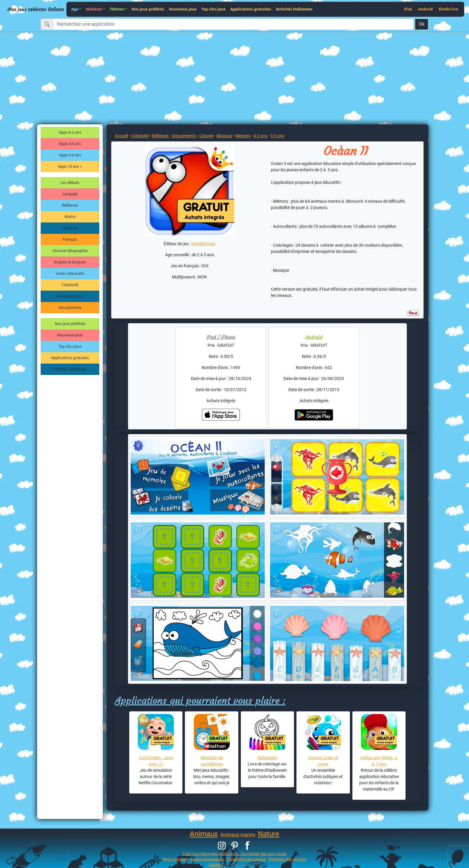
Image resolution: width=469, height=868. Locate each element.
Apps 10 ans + (70, 166)
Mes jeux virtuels (274, 854)
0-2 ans (261, 136)
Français (70, 239)
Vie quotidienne (70, 296)
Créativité (70, 285)
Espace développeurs (207, 859)
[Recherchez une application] (233, 24)
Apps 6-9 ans (70, 155)
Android (425, 9)
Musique (224, 136)
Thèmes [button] (117, 9)
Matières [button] (94, 9)
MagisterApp (203, 244)
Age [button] (75, 9)
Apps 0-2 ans (70, 132)
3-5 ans (277, 136)
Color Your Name (196, 854)
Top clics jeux (213, 9)
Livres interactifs (70, 273)
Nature (269, 834)
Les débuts (70, 183)
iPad (408, 9)
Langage (70, 194)
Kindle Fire (449, 9)
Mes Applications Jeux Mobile (235, 854)
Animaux (204, 834)
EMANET (216, 865)
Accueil (121, 136)
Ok (422, 24)
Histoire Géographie (70, 251)
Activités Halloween (294, 9)
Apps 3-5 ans (70, 144)
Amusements (70, 308)
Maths (70, 217)
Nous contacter (175, 859)
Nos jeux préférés (148, 9)
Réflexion (70, 205)
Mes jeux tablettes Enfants (36, 9)
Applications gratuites (251, 9)
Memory (243, 136)
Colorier (206, 136)
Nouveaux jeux (183, 9)
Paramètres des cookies (246, 859)
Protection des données (287, 859)
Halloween (267, 758)
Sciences (70, 228)
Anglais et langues (70, 262)
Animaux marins (238, 835)
